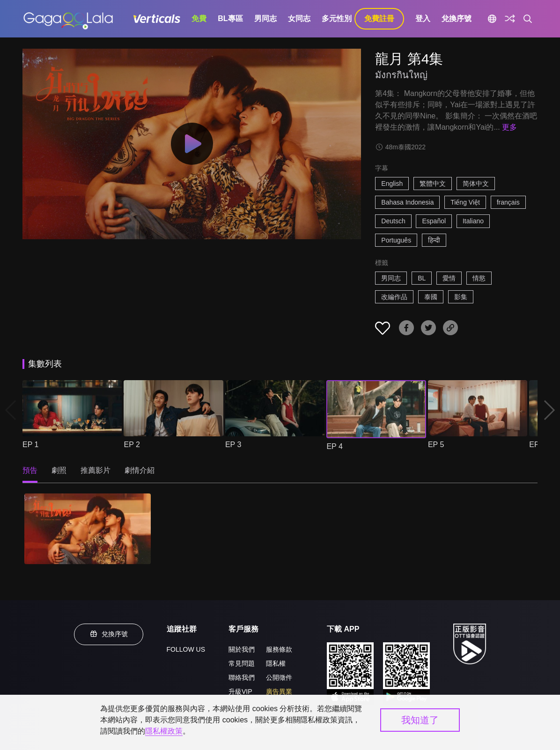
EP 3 (233, 445)
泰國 (431, 297)
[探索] (510, 19)
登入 (423, 18)
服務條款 (279, 649)
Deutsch (393, 221)
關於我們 (242, 649)
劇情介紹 (140, 470)
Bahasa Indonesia (407, 202)
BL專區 (230, 18)
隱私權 (276, 663)
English (392, 184)
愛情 (449, 278)
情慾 (479, 278)
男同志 (265, 18)
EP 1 (30, 445)
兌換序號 (457, 18)
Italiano (473, 221)
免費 (199, 18)
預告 (30, 470)
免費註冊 (379, 18)
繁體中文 (433, 184)
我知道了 (420, 720)
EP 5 (436, 445)
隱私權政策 (164, 731)
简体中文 (476, 184)
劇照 (59, 470)
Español (434, 221)
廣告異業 (279, 691)
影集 (461, 297)
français (508, 202)
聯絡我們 (242, 677)
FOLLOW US (186, 649)
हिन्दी (434, 240)
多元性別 (337, 18)
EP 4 (334, 446)
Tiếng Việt (465, 202)
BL (422, 278)
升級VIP (240, 691)
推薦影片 (96, 470)
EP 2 (132, 445)
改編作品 (394, 297)
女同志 (299, 18)
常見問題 (242, 663)
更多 (509, 127)
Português (396, 240)
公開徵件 (279, 677)
